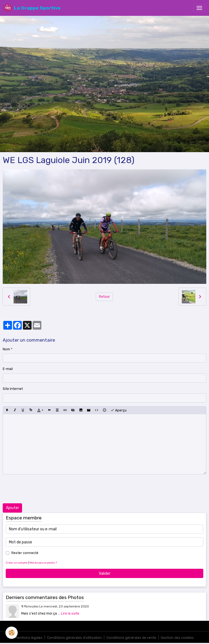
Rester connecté (25, 553)
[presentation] (44, 489)
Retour (104, 297)
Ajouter (13, 508)
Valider (105, 574)
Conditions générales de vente (131, 638)
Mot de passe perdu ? (43, 563)
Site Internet (13, 389)
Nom (6, 349)
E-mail (8, 369)
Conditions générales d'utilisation (74, 638)
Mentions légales (29, 638)
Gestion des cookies (177, 638)
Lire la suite (70, 613)
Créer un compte (17, 563)
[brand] (32, 8)
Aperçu (119, 410)
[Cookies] (12, 633)
